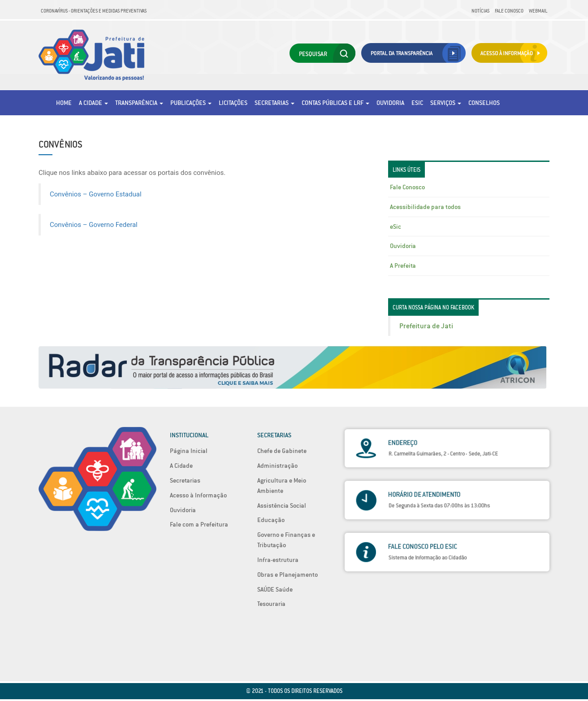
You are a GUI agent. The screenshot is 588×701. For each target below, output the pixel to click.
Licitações (233, 103)
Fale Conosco (509, 11)
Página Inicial (189, 451)
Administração (277, 466)
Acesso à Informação (198, 495)
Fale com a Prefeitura (199, 524)
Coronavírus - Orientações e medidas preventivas (94, 11)
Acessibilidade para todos (425, 207)
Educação (271, 520)
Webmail (538, 11)
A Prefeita (403, 266)
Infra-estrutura (278, 560)
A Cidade (93, 103)
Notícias (480, 11)
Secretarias (275, 103)
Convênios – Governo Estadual (96, 194)
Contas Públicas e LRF (335, 103)
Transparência (139, 103)
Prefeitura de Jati (426, 326)
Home (64, 103)
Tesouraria (271, 604)
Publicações (191, 103)
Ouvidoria (390, 103)
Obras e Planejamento (288, 575)
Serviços (446, 103)
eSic (417, 103)
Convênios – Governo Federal (94, 225)
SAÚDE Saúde (275, 589)
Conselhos (484, 103)
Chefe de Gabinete (282, 451)
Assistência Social (282, 505)
